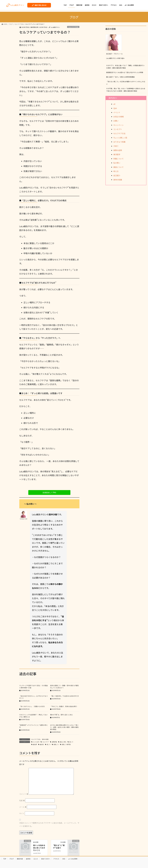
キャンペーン (118, 125)
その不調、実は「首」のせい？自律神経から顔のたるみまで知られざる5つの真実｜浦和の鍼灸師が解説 (126, 90)
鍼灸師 (35, 744)
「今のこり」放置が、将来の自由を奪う (64, 706)
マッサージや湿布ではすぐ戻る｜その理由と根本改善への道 (34, 687)
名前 (22, 800)
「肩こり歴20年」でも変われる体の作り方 (64, 696)
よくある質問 (73, 859)
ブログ (11, 859)
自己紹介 (117, 175)
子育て (116, 146)
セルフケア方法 (73, 27)
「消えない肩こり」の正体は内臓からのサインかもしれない (126, 83)
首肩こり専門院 (66, 744)
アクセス (56, 859)
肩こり (71, 742)
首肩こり (56, 744)
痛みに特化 (63, 742)
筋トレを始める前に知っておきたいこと (39, 848)
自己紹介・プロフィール (114, 54)
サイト (22, 813)
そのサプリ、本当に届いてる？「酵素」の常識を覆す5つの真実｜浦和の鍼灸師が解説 (125, 67)
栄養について (119, 159)
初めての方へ (46, 859)
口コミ (36, 859)
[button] (49, 492)
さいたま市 (36, 742)
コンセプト (118, 129)
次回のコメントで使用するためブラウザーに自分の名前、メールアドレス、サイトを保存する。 (49, 824)
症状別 (28, 859)
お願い (116, 121)
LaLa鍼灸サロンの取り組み (115, 58)
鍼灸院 (42, 744)
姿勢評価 (54, 742)
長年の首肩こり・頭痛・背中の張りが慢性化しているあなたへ (64, 687)
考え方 (116, 171)
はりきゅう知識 (119, 142)
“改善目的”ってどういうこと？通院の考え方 (33, 726)
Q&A (115, 108)
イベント (117, 112)
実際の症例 (118, 150)
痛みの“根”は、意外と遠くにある (61, 715)
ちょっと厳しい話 (120, 138)
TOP (5, 859)
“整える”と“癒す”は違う (59, 846)
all (114, 104)
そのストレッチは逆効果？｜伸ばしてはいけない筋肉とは (33, 716)
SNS (64, 859)
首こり (49, 744)
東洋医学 (117, 154)
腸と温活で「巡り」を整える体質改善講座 (120, 77)
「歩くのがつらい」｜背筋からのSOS (32, 706)
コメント (24, 794)
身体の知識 (45, 739)
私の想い (117, 163)
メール (23, 807)
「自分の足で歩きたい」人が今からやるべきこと (34, 697)
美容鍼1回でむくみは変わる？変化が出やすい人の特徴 (125, 72)
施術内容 (20, 859)
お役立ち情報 (119, 117)
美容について (119, 167)
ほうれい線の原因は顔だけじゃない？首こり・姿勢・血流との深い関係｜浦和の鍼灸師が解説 (64, 727)
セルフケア (46, 742)
